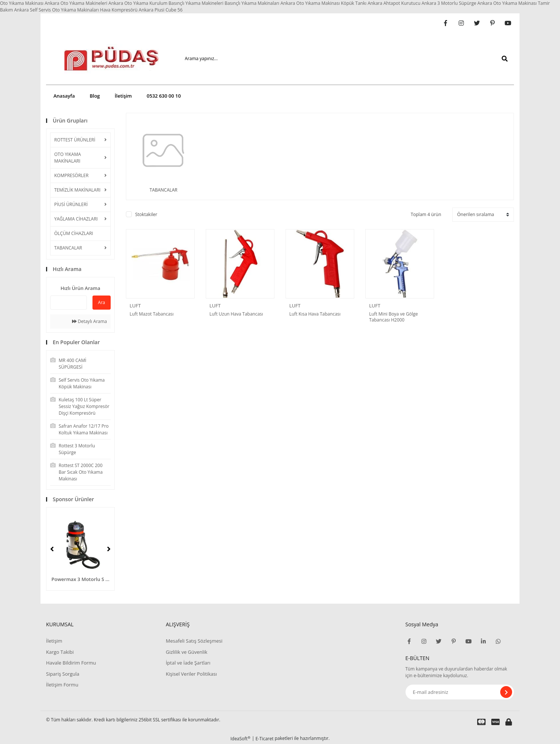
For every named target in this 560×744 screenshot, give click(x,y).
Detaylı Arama (89, 321)
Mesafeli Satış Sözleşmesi (194, 641)
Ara (102, 302)
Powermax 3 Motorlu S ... (81, 579)
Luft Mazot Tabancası (152, 314)
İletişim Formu (62, 685)
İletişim (123, 96)
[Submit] (506, 692)
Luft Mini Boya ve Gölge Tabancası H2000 (393, 317)
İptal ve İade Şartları (188, 663)
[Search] (340, 59)
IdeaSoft (240, 739)
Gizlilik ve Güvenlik (186, 652)
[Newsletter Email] (460, 692)
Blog (95, 96)
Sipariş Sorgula (63, 674)
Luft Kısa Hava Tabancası (315, 314)
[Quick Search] (69, 303)
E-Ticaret (265, 739)
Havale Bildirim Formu (71, 663)
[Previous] (52, 549)
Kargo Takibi (60, 652)
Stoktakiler (146, 214)
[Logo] (100, 59)
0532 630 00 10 (164, 96)
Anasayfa (64, 96)
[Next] (109, 549)
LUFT (135, 306)
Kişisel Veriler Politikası (191, 674)
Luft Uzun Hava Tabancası (236, 314)
